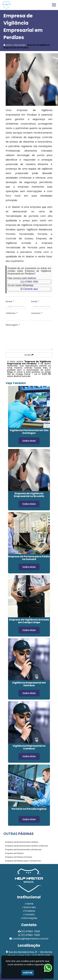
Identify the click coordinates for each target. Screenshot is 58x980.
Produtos (30, 911)
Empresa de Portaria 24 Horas (19, 857)
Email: (35, 301)
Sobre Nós (30, 907)
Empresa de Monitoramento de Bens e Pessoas (27, 846)
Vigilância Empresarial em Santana (29, 684)
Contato (30, 915)
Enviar (29, 355)
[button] (54, 5)
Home (30, 904)
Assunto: (37, 313)
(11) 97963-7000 (29, 282)
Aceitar (28, 973)
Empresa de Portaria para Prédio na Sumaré (29, 558)
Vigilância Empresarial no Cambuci (29, 747)
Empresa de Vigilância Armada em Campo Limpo (29, 621)
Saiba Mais (29, 441)
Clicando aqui (29, 289)
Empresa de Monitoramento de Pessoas (23, 850)
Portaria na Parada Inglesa (29, 809)
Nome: (10, 301)
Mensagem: (13, 325)
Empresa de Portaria (14, 853)
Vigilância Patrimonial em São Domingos (29, 432)
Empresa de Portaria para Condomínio (23, 861)
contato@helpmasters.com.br (31, 939)
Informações (30, 918)
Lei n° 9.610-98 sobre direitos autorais (29, 375)
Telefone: (12, 313)
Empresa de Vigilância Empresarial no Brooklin (29, 495)
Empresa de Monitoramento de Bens (22, 842)
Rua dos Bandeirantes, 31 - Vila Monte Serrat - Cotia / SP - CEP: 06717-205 (30, 954)
